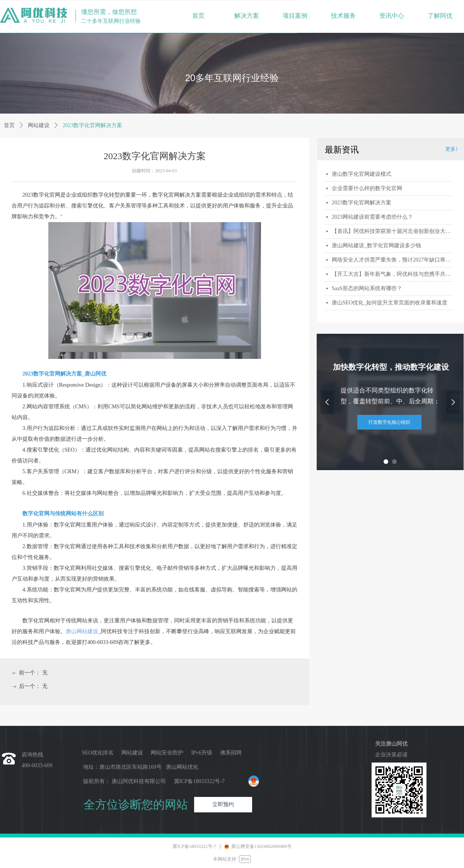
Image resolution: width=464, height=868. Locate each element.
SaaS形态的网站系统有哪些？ (367, 288)
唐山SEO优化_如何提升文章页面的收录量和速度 (390, 303)
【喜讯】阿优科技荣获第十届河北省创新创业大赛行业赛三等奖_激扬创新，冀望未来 (392, 231)
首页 (9, 125)
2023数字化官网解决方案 (362, 203)
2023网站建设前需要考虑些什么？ (372, 217)
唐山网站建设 (82, 631)
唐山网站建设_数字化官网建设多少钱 (376, 245)
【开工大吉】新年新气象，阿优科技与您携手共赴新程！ (392, 274)
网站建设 (39, 125)
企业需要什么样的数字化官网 (367, 188)
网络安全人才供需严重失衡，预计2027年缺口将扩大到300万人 (392, 260)
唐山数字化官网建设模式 (362, 174)
